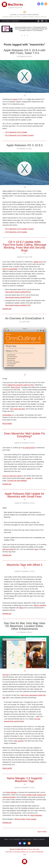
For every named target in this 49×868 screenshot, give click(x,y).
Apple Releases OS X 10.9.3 (24, 145)
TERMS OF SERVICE (39, 839)
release (15, 99)
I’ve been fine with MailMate (17, 481)
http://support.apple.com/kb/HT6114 (18, 292)
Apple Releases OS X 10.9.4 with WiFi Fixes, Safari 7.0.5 (24, 52)
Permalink (7, 309)
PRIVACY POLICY (27, 839)
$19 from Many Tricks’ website (26, 819)
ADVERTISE (17, 839)
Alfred (21, 608)
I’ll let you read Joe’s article (12, 476)
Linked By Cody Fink (24, 257)
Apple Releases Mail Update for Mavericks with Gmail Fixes (24, 495)
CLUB (3, 21)
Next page (42, 832)
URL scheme (19, 741)
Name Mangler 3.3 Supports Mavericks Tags (24, 780)
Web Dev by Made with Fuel (18, 849)
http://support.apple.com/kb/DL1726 (18, 305)
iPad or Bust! (15, 387)
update (29, 478)
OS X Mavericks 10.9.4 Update (16, 132)
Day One (6, 675)
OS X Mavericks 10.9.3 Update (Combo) (20, 229)
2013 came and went (17, 409)
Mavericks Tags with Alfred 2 (24, 565)
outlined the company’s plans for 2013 (21, 385)
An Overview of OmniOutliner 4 (24, 318)
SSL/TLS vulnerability (10, 269)
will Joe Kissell (8, 549)
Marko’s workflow (40, 605)
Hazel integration (36, 815)
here (36, 549)
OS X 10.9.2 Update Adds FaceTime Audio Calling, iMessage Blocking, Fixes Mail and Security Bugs (24, 246)
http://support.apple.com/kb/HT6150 (18, 297)
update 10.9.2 (38, 262)
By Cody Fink (24, 322)
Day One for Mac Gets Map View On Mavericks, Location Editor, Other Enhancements (24, 626)
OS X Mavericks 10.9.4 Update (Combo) (20, 135)
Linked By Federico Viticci (25, 443)
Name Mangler (12, 792)
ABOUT (6, 839)
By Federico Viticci (25, 57)
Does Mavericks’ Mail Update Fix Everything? (24, 435)
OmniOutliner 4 (8, 415)
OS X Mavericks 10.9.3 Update (16, 232)
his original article (29, 448)
